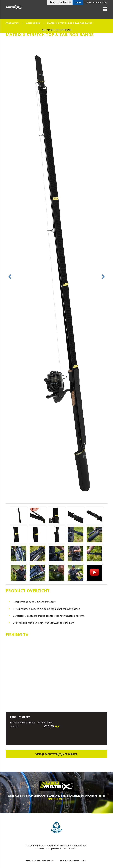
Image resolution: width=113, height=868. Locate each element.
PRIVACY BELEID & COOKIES (74, 860)
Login (78, 2)
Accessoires (33, 23)
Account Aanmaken (97, 2)
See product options (57, 30)
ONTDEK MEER (57, 799)
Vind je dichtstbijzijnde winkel (56, 754)
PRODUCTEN (12, 23)
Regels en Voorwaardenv (40, 860)
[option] (57, 272)
